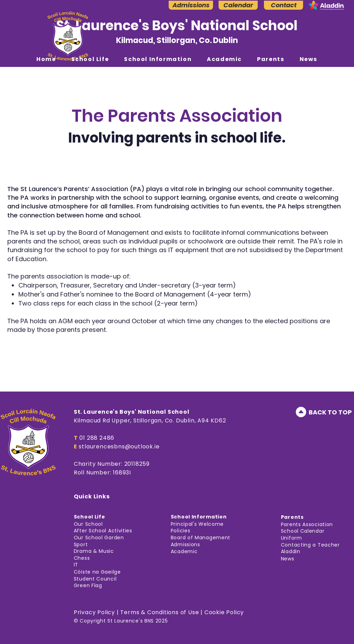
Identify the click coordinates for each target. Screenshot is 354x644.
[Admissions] (191, 5)
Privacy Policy (94, 612)
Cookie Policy (224, 612)
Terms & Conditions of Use (160, 612)
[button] (90, 59)
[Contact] (284, 5)
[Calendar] (238, 5)
